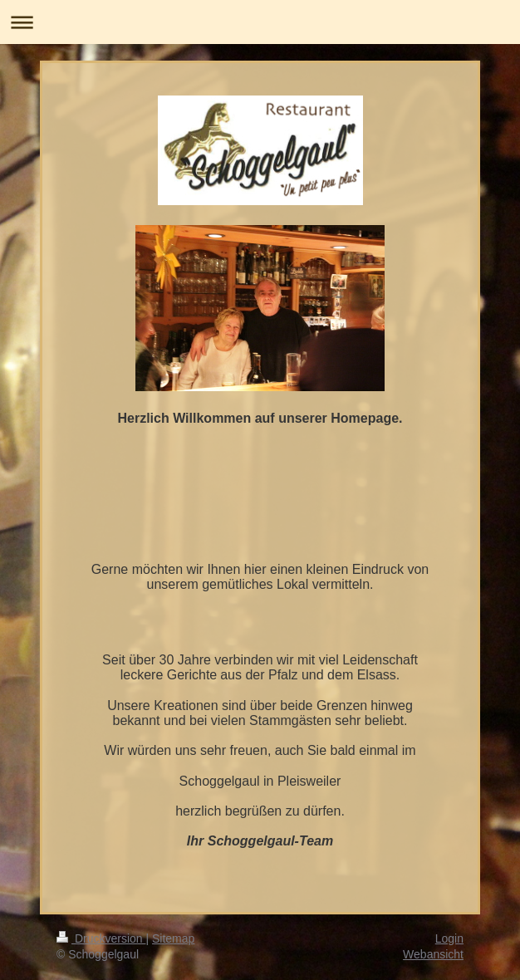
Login (449, 938)
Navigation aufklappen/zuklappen (260, 22)
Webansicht (433, 954)
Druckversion (101, 938)
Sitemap (173, 938)
